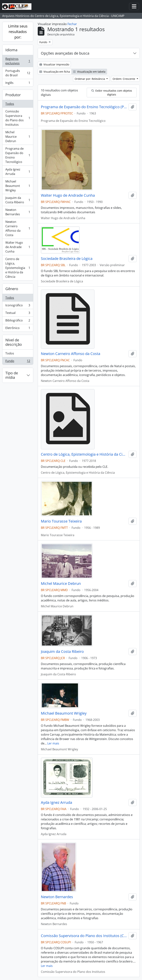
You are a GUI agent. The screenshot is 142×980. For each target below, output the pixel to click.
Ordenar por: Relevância (90, 79)
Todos (10, 104)
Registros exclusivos (18, 61)
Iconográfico (18, 306)
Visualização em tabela (89, 72)
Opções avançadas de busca (65, 53)
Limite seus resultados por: (18, 32)
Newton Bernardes (18, 212)
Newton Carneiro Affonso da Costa (18, 228)
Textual (18, 314)
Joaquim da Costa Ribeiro (18, 200)
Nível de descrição (14, 342)
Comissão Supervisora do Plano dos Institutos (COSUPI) (84, 936)
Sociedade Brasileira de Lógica (67, 259)
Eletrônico (18, 329)
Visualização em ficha (55, 72)
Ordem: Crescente (124, 79)
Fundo (18, 362)
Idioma (11, 50)
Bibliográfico (18, 321)
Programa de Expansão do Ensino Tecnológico (18, 155)
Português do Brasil (18, 73)
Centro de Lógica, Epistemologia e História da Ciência (18, 268)
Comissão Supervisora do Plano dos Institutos (18, 118)
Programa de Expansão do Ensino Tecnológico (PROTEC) (84, 107)
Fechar (72, 24)
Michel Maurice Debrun (18, 137)
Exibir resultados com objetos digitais (112, 93)
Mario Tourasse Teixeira (61, 521)
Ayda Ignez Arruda (18, 172)
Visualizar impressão (54, 64)
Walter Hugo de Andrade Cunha (18, 247)
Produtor (13, 95)
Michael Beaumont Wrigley (18, 186)
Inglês (18, 83)
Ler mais (53, 743)
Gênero (12, 289)
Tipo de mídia (12, 375)
